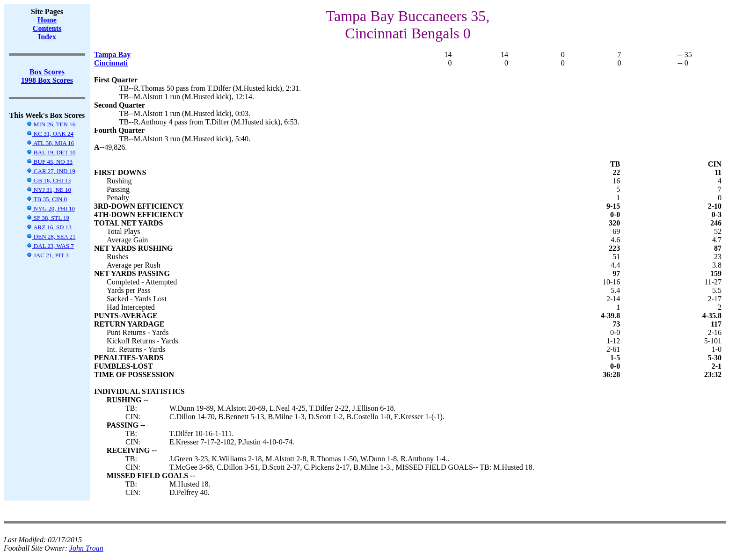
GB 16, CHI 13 (49, 180)
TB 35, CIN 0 (47, 199)
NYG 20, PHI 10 (51, 208)
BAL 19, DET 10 (51, 152)
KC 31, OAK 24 (50, 134)
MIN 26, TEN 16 (51, 124)
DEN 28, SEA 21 (51, 236)
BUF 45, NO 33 (49, 162)
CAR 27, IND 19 (51, 171)
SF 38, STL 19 (48, 218)
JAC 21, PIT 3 (47, 255)
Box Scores (47, 72)
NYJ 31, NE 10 (49, 190)
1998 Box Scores (47, 80)
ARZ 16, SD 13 (49, 227)
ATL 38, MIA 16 (50, 143)
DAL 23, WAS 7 (50, 246)
